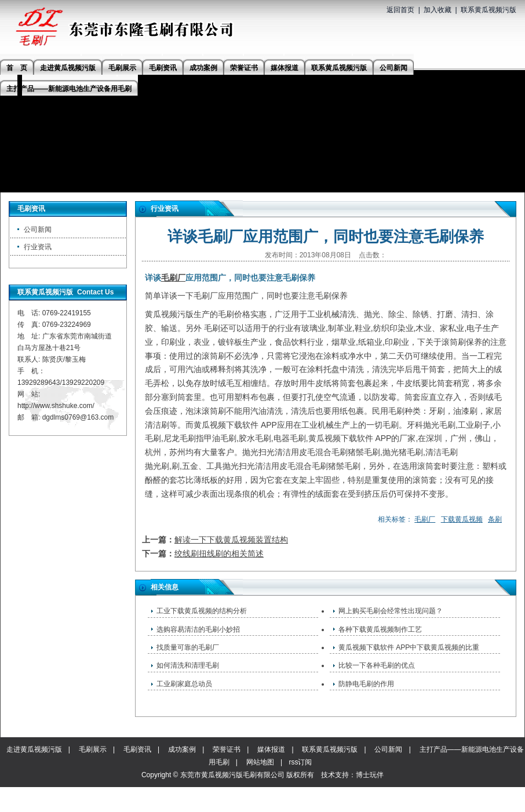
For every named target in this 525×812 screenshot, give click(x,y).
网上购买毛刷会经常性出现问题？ (391, 611)
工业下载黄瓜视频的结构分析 (202, 611)
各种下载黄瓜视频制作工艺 (380, 629)
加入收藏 (437, 10)
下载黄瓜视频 (462, 519)
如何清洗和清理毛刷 (188, 665)
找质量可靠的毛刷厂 (188, 647)
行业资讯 (38, 247)
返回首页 (400, 10)
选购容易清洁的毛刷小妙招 (198, 629)
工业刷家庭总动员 (184, 684)
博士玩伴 (370, 775)
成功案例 (182, 749)
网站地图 (260, 762)
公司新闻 (38, 230)
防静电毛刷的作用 (366, 684)
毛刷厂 (173, 278)
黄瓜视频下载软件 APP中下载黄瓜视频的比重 (409, 647)
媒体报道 (271, 749)
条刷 (495, 519)
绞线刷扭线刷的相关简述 (219, 554)
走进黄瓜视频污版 (34, 749)
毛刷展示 (93, 749)
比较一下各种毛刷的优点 (377, 665)
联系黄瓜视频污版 (488, 10)
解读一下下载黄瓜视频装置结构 (231, 540)
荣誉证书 (227, 749)
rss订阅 (300, 762)
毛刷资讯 (137, 749)
